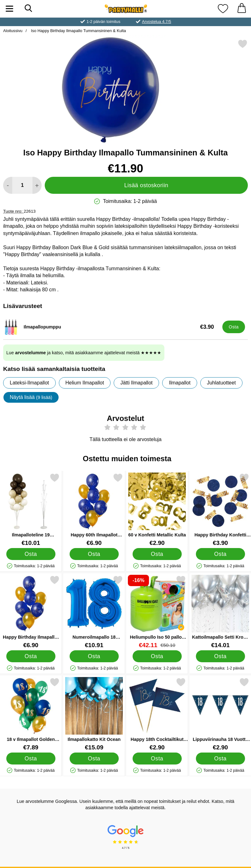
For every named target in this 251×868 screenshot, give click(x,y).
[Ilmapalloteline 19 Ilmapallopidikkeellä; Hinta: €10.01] (31, 510)
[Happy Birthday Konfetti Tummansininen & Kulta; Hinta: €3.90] (220, 510)
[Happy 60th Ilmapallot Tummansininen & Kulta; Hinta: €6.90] (94, 510)
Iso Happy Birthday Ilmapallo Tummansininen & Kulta (78, 31)
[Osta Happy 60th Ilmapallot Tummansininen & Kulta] (94, 554)
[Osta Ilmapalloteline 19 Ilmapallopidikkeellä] (31, 554)
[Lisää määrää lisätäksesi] (37, 185)
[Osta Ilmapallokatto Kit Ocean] (94, 758)
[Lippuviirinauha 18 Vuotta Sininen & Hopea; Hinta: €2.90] (220, 714)
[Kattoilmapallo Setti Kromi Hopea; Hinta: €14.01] (220, 612)
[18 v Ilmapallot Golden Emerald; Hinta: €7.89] (31, 714)
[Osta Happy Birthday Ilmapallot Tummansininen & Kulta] (31, 656)
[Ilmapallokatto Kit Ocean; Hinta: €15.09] (94, 714)
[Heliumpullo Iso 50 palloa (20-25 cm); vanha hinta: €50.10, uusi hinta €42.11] (157, 612)
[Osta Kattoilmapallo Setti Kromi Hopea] (220, 656)
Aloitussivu (13, 31)
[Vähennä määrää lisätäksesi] (8, 185)
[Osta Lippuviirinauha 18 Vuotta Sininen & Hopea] (220, 758)
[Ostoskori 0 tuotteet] (242, 9)
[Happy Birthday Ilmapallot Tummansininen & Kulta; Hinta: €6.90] (31, 612)
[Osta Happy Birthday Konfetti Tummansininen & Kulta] (220, 554)
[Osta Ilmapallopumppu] (234, 327)
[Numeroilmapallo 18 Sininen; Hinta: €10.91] (94, 612)
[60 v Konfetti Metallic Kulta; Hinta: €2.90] (157, 510)
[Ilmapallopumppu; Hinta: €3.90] (111, 327)
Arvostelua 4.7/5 (157, 22)
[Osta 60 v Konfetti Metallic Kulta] (157, 554)
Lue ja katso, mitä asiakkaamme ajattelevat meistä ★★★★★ (84, 353)
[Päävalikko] (9, 9)
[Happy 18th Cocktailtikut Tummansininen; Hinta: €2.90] (157, 714)
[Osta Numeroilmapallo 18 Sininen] (94, 656)
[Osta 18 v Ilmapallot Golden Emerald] (31, 758)
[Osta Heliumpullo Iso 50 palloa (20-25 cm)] (157, 656)
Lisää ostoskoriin (146, 185)
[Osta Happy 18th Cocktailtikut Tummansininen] (157, 758)
